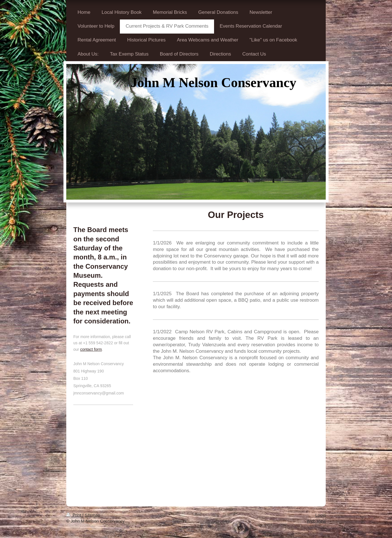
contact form (91, 349)
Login (321, 515)
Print (74, 515)
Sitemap (92, 515)
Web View (316, 521)
